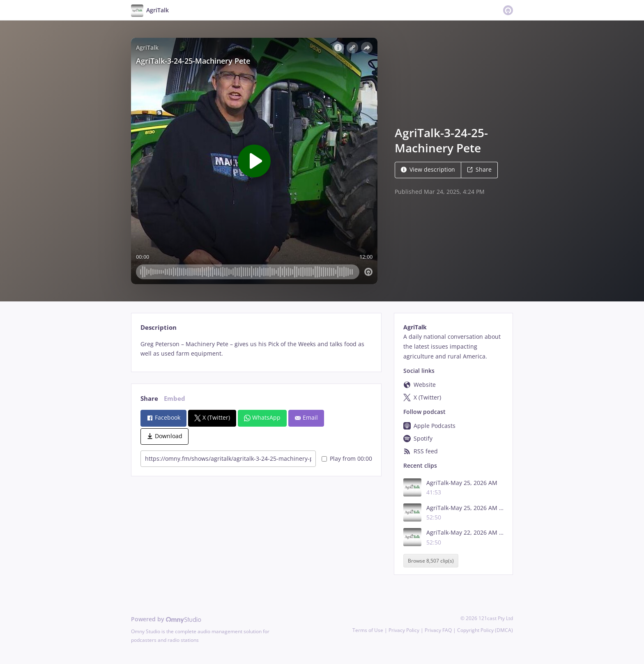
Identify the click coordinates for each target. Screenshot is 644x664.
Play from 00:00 (347, 458)
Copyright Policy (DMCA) (485, 630)
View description (428, 169)
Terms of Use (368, 630)
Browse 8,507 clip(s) (431, 561)
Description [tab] (159, 327)
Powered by (166, 619)
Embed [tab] (175, 399)
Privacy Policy (404, 630)
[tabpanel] (256, 349)
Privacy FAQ (438, 630)
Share (479, 169)
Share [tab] (149, 399)
